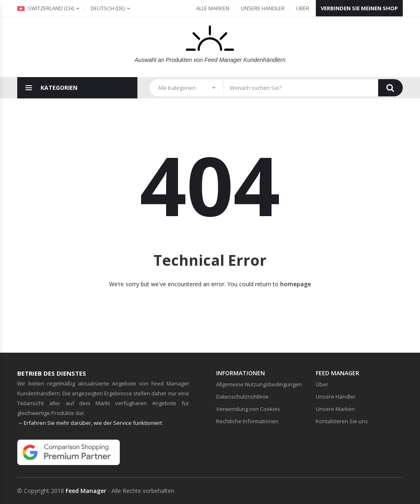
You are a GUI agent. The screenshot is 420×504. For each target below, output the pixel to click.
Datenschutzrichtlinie (242, 397)
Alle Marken (213, 8)
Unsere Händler (263, 8)
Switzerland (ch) (46, 8)
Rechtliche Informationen (247, 421)
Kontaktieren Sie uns (342, 421)
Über (303, 8)
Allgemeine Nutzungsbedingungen (259, 384)
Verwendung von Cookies (248, 409)
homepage (296, 284)
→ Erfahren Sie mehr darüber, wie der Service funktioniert (90, 423)
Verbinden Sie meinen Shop (359, 8)
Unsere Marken (335, 409)
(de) (108, 8)
